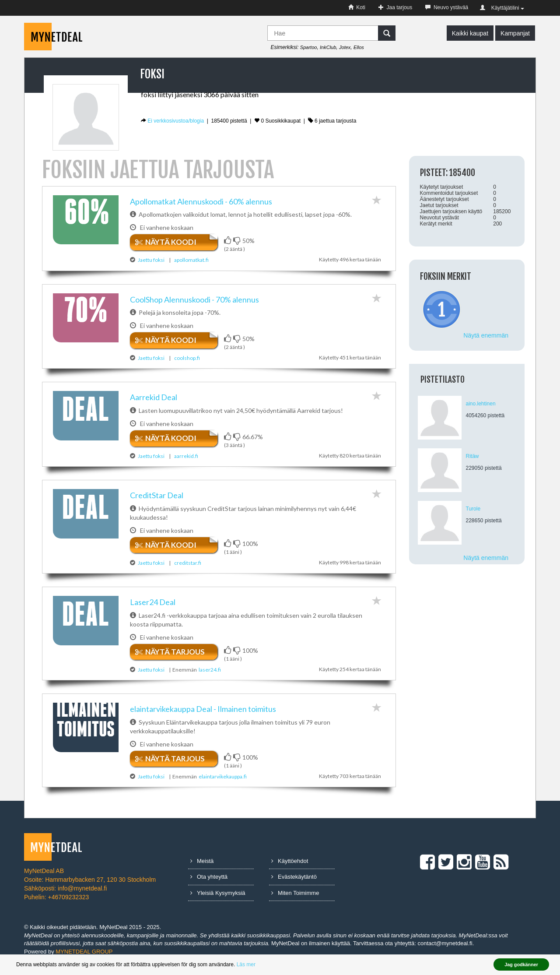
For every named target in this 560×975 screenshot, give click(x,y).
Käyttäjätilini (502, 8)
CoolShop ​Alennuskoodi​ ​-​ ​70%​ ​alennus (194, 302)
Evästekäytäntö (294, 885)
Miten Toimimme (295, 901)
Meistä (202, 869)
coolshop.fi (187, 361)
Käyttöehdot (290, 869)
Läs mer (246, 964)
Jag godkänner (521, 964)
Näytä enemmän (486, 335)
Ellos (359, 47)
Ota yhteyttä (209, 885)
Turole (473, 509)
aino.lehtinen (481, 404)
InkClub (328, 47)
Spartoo (309, 47)
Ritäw (472, 456)
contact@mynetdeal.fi (445, 952)
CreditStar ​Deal (157, 503)
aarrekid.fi (186, 461)
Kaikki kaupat (470, 33)
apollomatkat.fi (191, 260)
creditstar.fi (188, 571)
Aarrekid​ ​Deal (154, 403)
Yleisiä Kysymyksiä (218, 901)
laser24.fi (210, 678)
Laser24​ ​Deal (153, 610)
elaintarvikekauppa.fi (223, 784)
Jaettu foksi (151, 260)
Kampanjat (515, 33)
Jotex (345, 47)
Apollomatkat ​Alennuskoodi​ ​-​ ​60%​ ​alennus (201, 201)
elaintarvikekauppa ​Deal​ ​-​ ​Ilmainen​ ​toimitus (203, 717)
